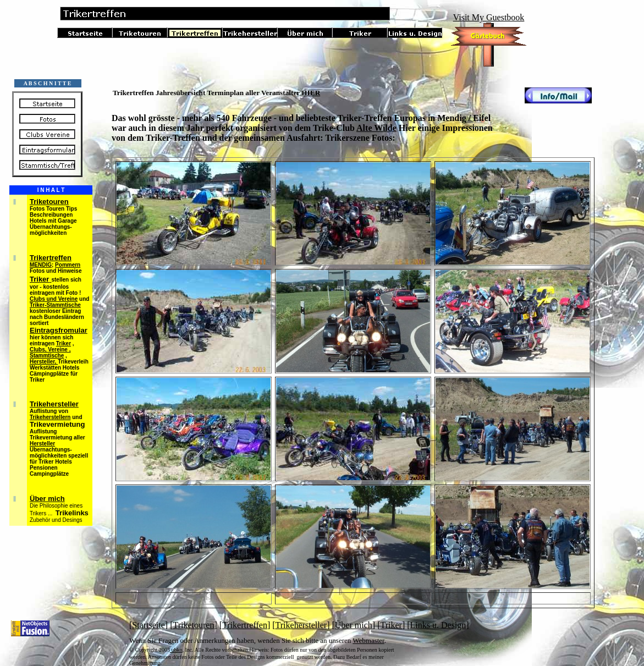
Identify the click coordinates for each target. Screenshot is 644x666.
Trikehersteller (301, 625)
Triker (391, 625)
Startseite (148, 625)
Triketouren (194, 625)
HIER (311, 93)
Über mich (354, 625)
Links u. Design (438, 625)
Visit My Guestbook (489, 17)
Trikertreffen (245, 625)
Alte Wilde (376, 128)
